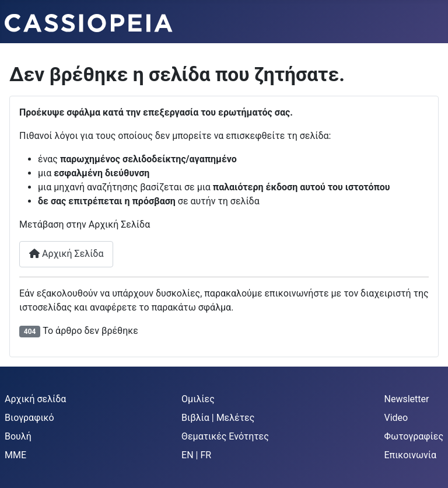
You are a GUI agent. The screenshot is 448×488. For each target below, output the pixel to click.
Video (396, 418)
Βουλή (18, 436)
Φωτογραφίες (414, 436)
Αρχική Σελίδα (66, 254)
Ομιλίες (198, 399)
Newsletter (407, 399)
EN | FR (196, 455)
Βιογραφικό (29, 418)
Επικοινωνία (411, 455)
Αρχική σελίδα (35, 399)
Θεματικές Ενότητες (225, 436)
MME (15, 455)
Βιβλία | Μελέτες (218, 418)
